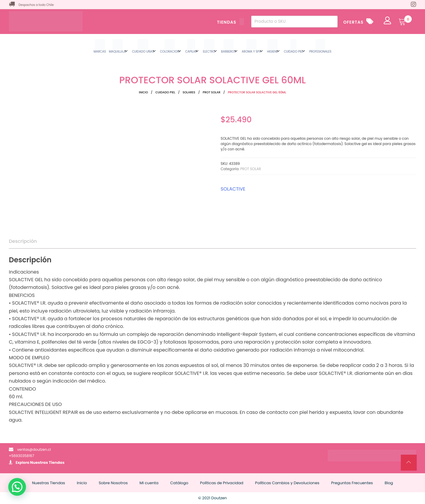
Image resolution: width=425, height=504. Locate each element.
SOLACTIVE (233, 189)
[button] (17, 487)
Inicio (144, 92)
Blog (389, 483)
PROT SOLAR (212, 92)
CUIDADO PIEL (165, 92)
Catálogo (179, 483)
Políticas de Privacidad (222, 483)
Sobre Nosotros (113, 483)
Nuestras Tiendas (47, 462)
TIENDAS (231, 22)
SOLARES (189, 92)
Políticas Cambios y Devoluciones (287, 483)
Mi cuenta (149, 483)
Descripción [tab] (23, 241)
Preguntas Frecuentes (352, 483)
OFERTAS (353, 22)
